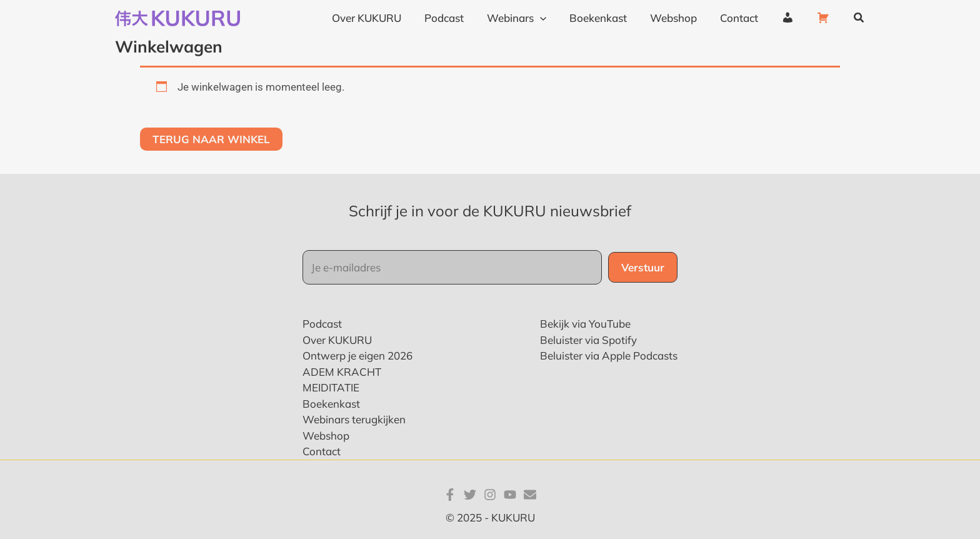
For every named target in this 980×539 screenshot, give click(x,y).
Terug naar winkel (211, 139)
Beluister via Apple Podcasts (609, 355)
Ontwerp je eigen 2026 (357, 355)
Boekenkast (331, 404)
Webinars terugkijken (354, 419)
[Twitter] (470, 495)
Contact (322, 451)
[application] (551, 18)
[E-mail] (530, 495)
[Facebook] (450, 495)
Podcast (322, 324)
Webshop (326, 436)
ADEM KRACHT (342, 372)
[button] (859, 18)
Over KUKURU (337, 340)
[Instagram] (490, 495)
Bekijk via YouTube (585, 324)
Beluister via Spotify (588, 340)
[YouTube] (510, 495)
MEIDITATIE (331, 387)
